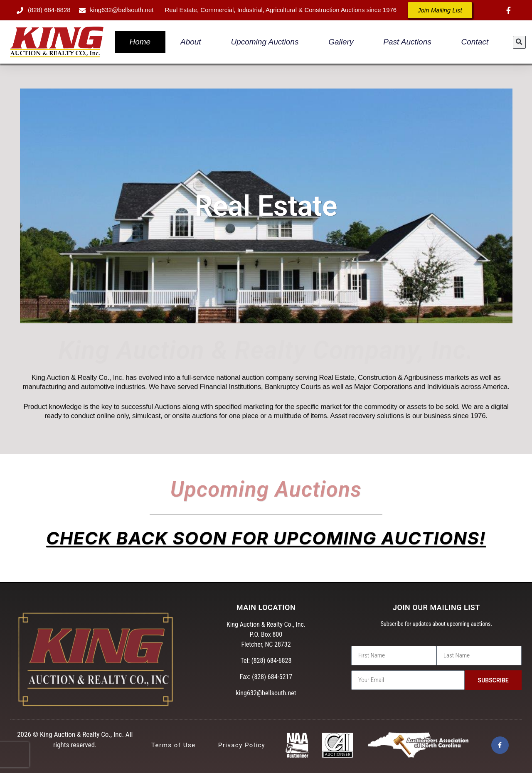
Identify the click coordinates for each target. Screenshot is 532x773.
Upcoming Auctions (265, 42)
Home (140, 42)
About (191, 42)
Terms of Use (174, 745)
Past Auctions (407, 42)
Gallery (341, 42)
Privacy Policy (242, 745)
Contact (475, 42)
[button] (519, 42)
